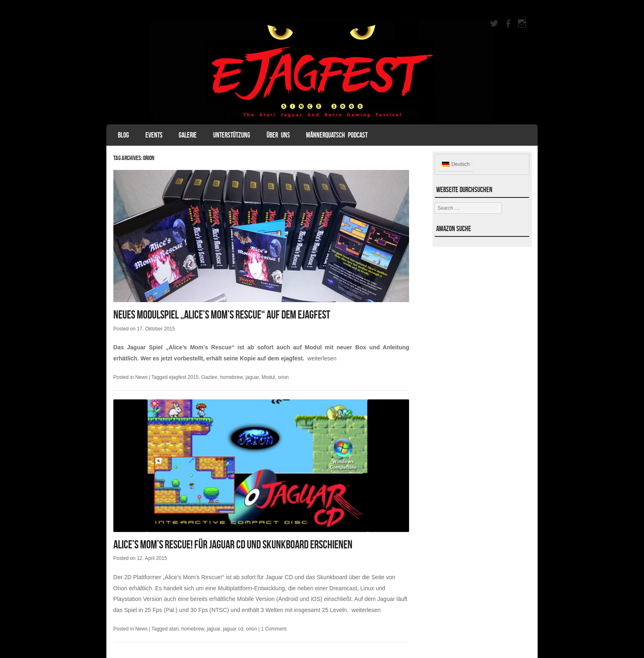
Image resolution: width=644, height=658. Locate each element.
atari (174, 629)
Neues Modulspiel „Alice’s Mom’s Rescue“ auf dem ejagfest (222, 315)
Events (154, 135)
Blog (123, 135)
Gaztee (209, 377)
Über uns (278, 135)
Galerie (188, 135)
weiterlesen (322, 358)
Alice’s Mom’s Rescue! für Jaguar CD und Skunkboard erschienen (233, 545)
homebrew (231, 377)
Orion (120, 588)
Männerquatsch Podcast (337, 135)
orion (283, 377)
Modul (268, 377)
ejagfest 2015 (184, 377)
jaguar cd (233, 629)
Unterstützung (232, 135)
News (141, 377)
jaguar (252, 377)
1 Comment (274, 629)
